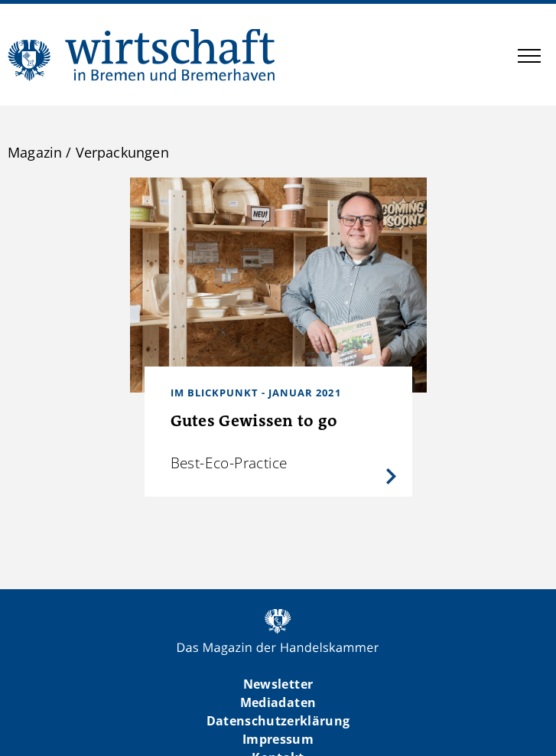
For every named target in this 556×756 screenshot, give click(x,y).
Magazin (35, 152)
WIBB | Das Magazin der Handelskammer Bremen (142, 55)
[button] (529, 58)
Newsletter (278, 684)
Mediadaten (278, 702)
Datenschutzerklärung (278, 721)
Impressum (278, 739)
